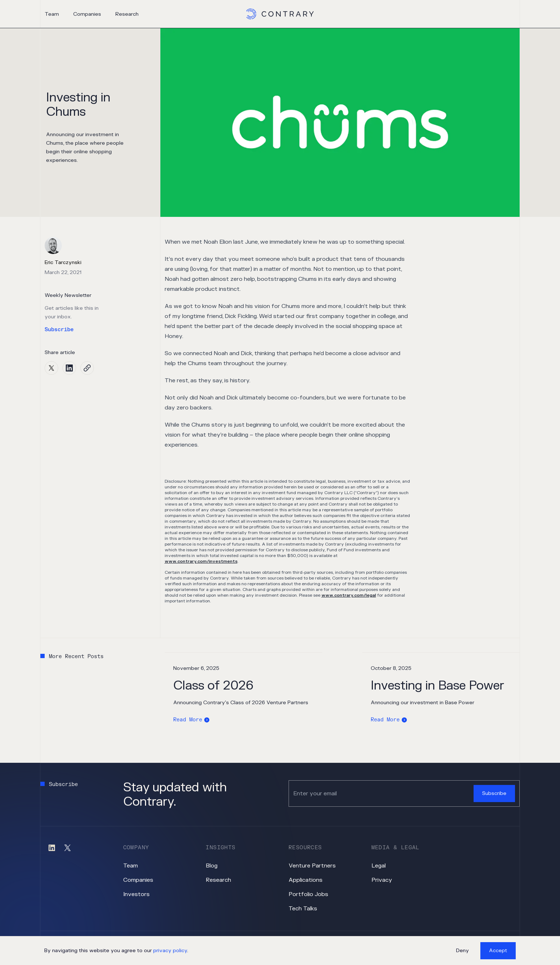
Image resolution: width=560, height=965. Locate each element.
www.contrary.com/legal (349, 595)
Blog (212, 866)
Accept (498, 951)
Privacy (382, 880)
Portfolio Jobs (308, 894)
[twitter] (51, 368)
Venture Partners (312, 866)
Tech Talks (303, 909)
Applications (306, 880)
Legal (379, 866)
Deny (462, 951)
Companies (87, 14)
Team (52, 14)
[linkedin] (69, 368)
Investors (136, 894)
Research (127, 14)
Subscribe (59, 330)
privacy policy (170, 951)
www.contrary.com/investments (201, 561)
